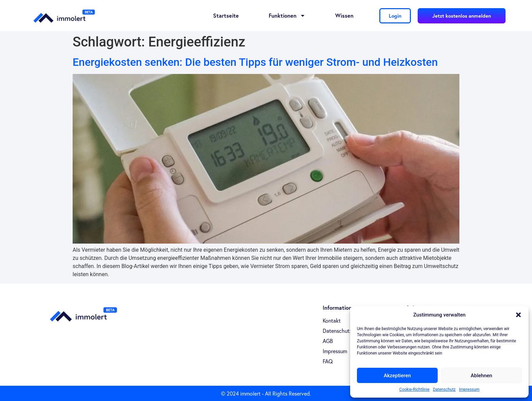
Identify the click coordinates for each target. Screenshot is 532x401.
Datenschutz (444, 389)
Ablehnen (481, 376)
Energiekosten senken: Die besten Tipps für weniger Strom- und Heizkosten (255, 62)
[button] (518, 315)
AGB (328, 341)
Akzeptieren (397, 376)
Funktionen (287, 16)
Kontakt (332, 321)
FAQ (328, 361)
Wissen (344, 15)
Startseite (226, 15)
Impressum (469, 389)
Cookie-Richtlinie (414, 389)
